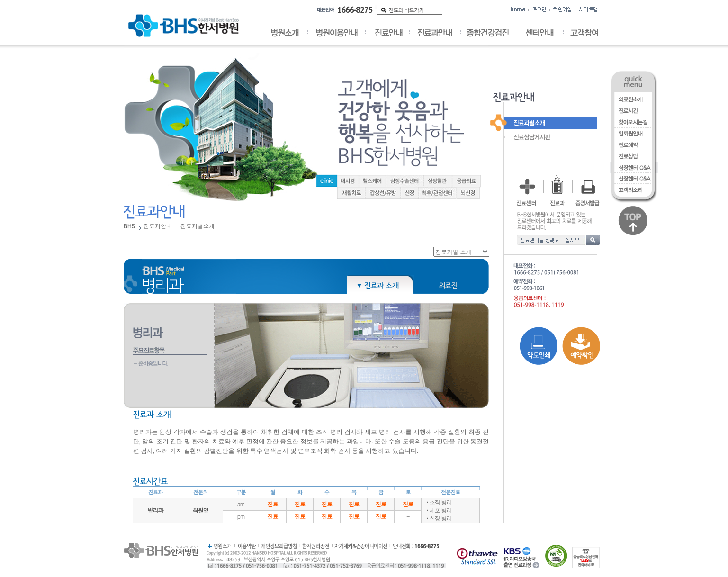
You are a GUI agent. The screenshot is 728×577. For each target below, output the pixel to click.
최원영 (201, 510)
